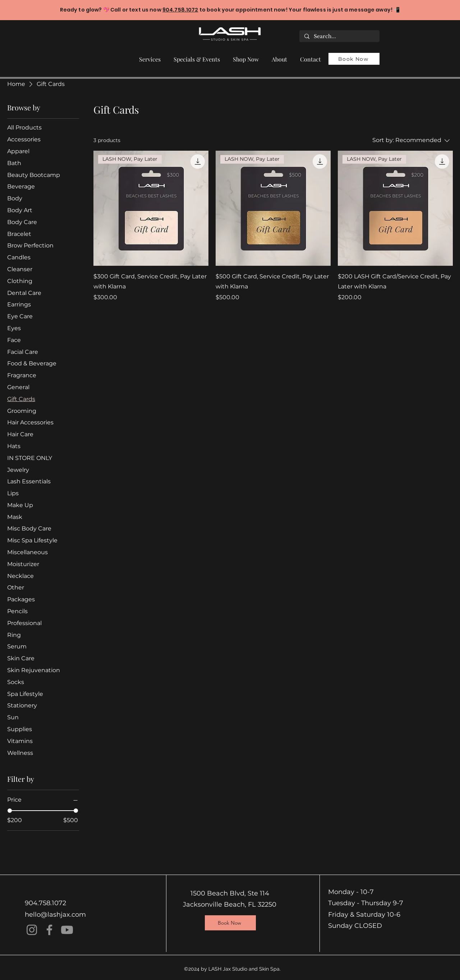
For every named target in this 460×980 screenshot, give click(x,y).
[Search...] (339, 37)
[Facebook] (49, 930)
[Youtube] (67, 930)
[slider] (10, 811)
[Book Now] (354, 59)
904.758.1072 (180, 10)
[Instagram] (32, 930)
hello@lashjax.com (55, 915)
